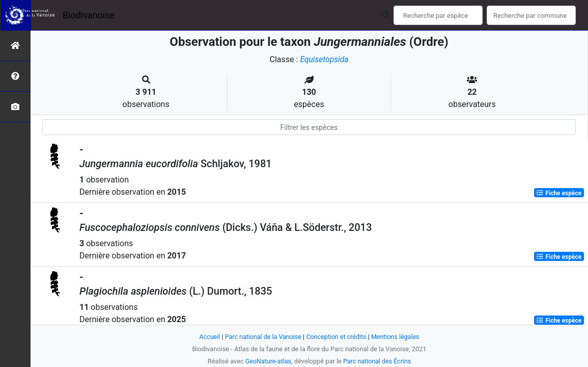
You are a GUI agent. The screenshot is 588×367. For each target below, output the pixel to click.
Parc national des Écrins (377, 361)
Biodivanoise (89, 15)
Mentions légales (397, 337)
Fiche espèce (559, 193)
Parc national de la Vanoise (262, 337)
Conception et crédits (337, 337)
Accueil (207, 337)
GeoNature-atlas (268, 361)
